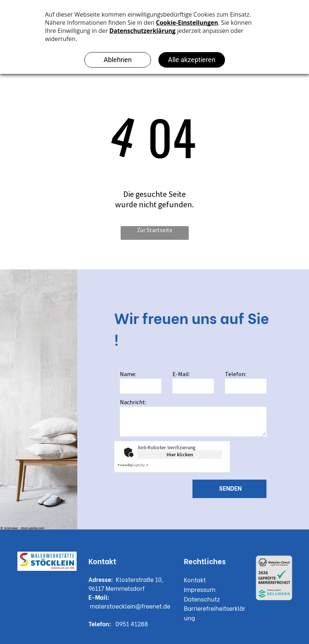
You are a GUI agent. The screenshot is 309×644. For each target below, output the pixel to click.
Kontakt (195, 580)
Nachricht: (133, 402)
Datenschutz (202, 599)
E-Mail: (181, 374)
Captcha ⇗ (133, 465)
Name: (128, 374)
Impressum (200, 589)
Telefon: (236, 374)
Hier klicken (180, 454)
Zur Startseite (155, 230)
